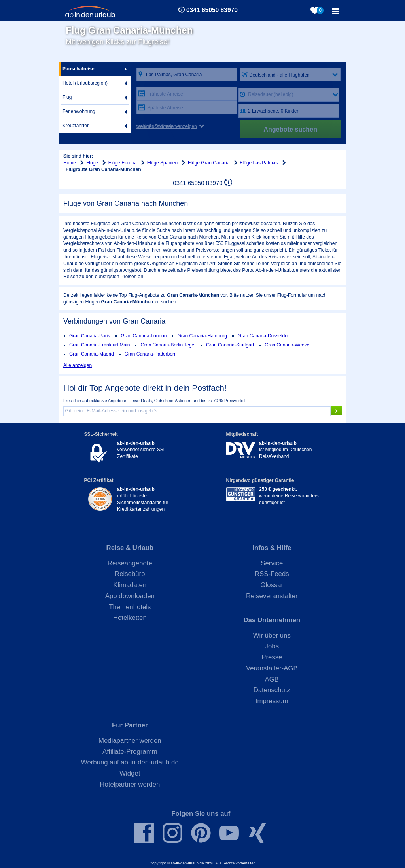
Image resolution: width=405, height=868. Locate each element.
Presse (272, 657)
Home (70, 163)
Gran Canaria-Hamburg (202, 336)
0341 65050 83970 (212, 10)
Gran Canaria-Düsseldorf (264, 336)
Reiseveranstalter (272, 596)
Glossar (272, 585)
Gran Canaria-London (144, 336)
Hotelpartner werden (130, 784)
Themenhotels (130, 607)
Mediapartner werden (130, 741)
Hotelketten (130, 618)
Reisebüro (130, 574)
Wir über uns (272, 635)
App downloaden (130, 596)
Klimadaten (130, 585)
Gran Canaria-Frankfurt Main (99, 345)
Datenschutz (272, 690)
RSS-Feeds (272, 574)
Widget (130, 773)
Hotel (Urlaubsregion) (85, 83)
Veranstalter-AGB (272, 668)
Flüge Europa (123, 163)
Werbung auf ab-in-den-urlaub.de (130, 762)
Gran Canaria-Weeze (287, 345)
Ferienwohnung (79, 111)
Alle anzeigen (78, 365)
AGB (272, 679)
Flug (67, 97)
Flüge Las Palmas (259, 163)
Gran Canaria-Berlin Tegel (168, 345)
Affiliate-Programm (130, 752)
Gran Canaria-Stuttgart (230, 345)
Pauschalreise (79, 69)
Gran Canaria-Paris (90, 336)
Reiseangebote (130, 563)
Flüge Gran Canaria (209, 163)
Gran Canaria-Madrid (92, 354)
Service (272, 563)
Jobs (272, 646)
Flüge (92, 163)
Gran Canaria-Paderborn (151, 354)
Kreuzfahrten (76, 126)
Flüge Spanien (162, 163)
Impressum (272, 701)
